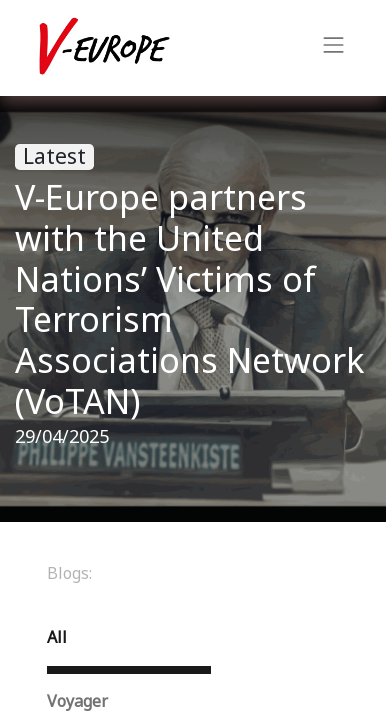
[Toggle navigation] (334, 48)
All (57, 637)
